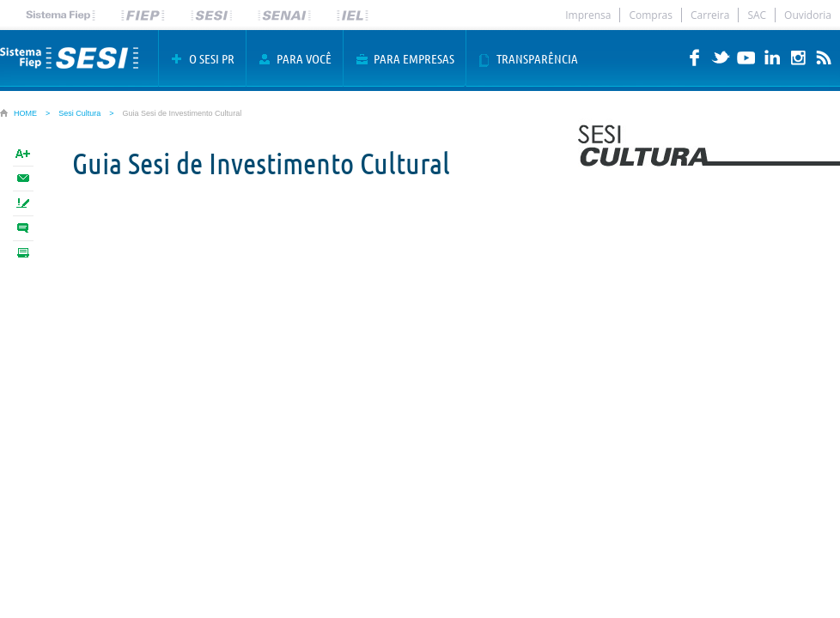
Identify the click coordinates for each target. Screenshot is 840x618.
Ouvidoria (808, 15)
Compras (651, 15)
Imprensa (588, 15)
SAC (757, 15)
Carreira (710, 15)
